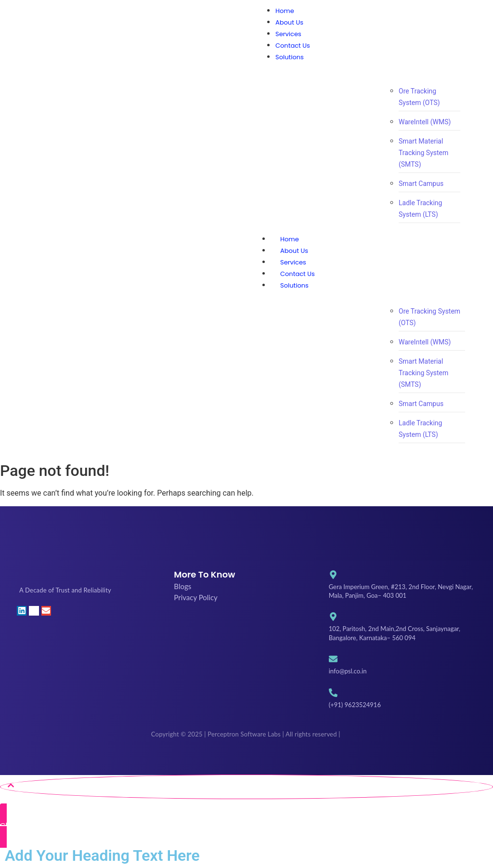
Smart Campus (421, 184)
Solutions (304, 285)
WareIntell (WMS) (425, 122)
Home (290, 239)
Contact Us (298, 274)
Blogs (182, 586)
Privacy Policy (195, 597)
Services (293, 262)
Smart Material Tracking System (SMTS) (423, 153)
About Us (294, 251)
